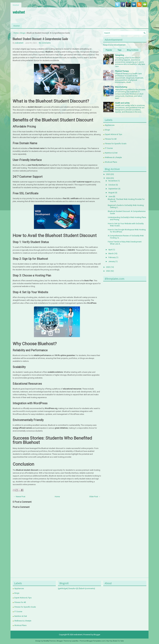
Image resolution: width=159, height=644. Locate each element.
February (112, 257)
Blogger (97, 635)
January (112, 261)
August (111, 193)
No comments (45, 43)
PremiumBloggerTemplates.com (92, 641)
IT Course (109, 148)
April (110, 250)
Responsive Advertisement (114, 45)
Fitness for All (111, 139)
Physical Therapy (122, 71)
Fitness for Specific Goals (116, 144)
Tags (120, 50)
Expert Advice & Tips (113, 134)
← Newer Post (19, 497)
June (110, 196)
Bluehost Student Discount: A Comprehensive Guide (40, 39)
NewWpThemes (50, 641)
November (113, 181)
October (112, 185)
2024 (108, 178)
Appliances (110, 125)
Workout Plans (111, 162)
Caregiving (119, 55)
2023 (108, 267)
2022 (108, 271)
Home (16, 5)
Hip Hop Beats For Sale (115, 641)
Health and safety (122, 103)
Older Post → (95, 497)
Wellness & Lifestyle (113, 157)
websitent (19, 12)
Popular (109, 50)
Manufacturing (121, 87)
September (113, 189)
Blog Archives (133, 50)
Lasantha (75, 641)
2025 (108, 174)
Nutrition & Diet (111, 153)
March (111, 253)
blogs (23, 33)
